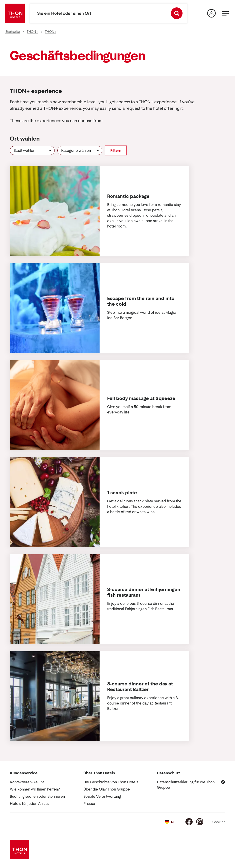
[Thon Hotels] (15, 13)
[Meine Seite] (211, 13)
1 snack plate (122, 493)
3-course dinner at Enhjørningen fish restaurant (144, 592)
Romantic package (128, 196)
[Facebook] (189, 822)
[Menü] (225, 13)
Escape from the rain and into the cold (141, 301)
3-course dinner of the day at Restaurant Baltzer (140, 687)
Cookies (219, 822)
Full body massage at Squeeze (141, 398)
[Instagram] (200, 822)
